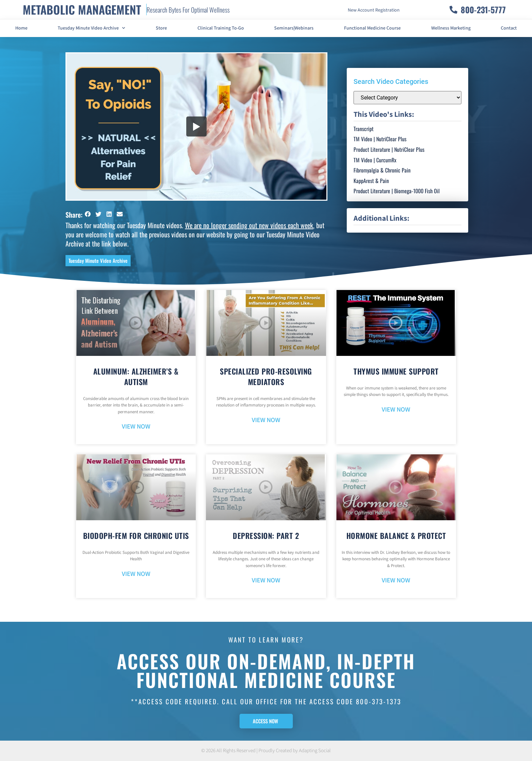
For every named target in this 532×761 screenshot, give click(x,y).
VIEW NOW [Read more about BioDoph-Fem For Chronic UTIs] (136, 574)
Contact (509, 28)
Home (21, 28)
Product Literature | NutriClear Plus (389, 149)
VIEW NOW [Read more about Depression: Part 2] (266, 581)
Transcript (364, 129)
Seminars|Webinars (294, 28)
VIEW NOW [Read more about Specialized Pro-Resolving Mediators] (266, 420)
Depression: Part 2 (266, 536)
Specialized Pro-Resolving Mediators (266, 376)
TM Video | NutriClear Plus (380, 139)
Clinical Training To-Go (221, 28)
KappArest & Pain (371, 181)
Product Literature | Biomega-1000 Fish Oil (397, 191)
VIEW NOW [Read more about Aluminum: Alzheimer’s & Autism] (136, 427)
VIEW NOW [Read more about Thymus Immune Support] (396, 410)
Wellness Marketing (451, 28)
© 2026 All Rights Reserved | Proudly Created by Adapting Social (266, 751)
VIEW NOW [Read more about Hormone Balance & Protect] (396, 581)
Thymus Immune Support (396, 371)
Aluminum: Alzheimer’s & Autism (136, 376)
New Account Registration (374, 10)
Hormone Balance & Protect (396, 536)
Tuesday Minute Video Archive (91, 28)
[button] (88, 214)
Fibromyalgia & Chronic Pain (382, 170)
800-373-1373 (379, 701)
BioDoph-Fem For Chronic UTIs (136, 536)
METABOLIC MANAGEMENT (82, 9)
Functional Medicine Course (372, 28)
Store (161, 28)
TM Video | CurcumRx (375, 160)
